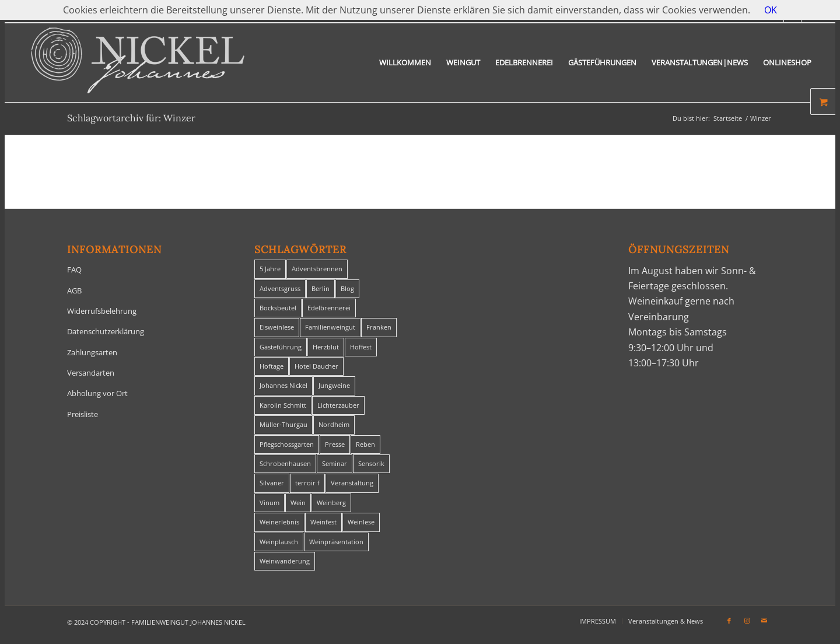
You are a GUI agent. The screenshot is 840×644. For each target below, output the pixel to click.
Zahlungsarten (92, 352)
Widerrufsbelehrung (102, 311)
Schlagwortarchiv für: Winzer (131, 118)
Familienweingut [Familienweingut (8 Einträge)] (330, 327)
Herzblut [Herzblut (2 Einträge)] (326, 347)
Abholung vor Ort (97, 393)
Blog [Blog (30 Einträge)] (347, 288)
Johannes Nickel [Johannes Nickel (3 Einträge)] (283, 385)
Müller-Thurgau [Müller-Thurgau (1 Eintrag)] (283, 424)
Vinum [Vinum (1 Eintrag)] (269, 503)
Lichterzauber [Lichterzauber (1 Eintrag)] (338, 405)
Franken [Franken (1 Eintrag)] (379, 327)
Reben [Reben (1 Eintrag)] (365, 444)
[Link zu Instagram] (747, 621)
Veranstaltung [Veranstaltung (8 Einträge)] (352, 483)
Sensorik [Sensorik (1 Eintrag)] (371, 463)
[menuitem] (405, 63)
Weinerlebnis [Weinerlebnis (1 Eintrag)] (279, 522)
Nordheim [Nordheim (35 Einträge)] (334, 424)
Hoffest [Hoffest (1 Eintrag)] (361, 347)
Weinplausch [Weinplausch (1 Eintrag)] (279, 542)
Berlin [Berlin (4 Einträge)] (321, 288)
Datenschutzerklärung (106, 331)
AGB (74, 290)
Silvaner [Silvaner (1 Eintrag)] (272, 483)
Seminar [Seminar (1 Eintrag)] (335, 463)
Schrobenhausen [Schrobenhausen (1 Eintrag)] (285, 463)
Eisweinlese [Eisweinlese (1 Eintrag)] (277, 327)
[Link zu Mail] (764, 621)
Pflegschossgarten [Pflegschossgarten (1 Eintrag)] (287, 444)
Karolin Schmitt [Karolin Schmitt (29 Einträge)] (283, 405)
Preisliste (83, 414)
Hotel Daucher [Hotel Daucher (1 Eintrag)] (316, 366)
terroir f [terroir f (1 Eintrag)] (307, 483)
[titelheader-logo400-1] (138, 63)
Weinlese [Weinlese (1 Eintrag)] (361, 522)
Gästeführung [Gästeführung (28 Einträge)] (281, 347)
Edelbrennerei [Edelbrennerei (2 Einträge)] (329, 308)
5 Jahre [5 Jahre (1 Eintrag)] (270, 269)
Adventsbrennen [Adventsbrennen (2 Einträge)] (317, 269)
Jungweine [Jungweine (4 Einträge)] (334, 385)
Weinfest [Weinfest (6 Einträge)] (323, 522)
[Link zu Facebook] (729, 621)
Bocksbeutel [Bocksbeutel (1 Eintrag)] (278, 308)
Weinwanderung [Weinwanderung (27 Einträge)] (285, 561)
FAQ (74, 269)
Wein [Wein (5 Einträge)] (298, 503)
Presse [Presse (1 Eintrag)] (335, 444)
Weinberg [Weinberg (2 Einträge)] (331, 503)
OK (771, 10)
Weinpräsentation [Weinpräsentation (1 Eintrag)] (336, 542)
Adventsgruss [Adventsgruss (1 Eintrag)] (280, 288)
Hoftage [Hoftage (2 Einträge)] (272, 366)
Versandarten (91, 373)
